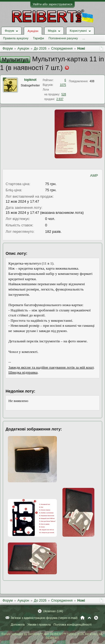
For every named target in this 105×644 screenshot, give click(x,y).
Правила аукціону (16, 38)
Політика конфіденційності (72, 624)
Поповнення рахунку (63, 38)
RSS (96, 618)
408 (92, 81)
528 (64, 94)
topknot (30, 80)
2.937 (60, 99)
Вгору (89, 618)
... (84, 38)
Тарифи (38, 38)
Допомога (17, 624)
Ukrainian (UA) (53, 611)
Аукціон (33, 31)
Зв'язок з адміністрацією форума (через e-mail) (44, 618)
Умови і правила (39, 624)
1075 (63, 85)
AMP (94, 175)
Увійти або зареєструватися (53, 4)
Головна (82, 618)
